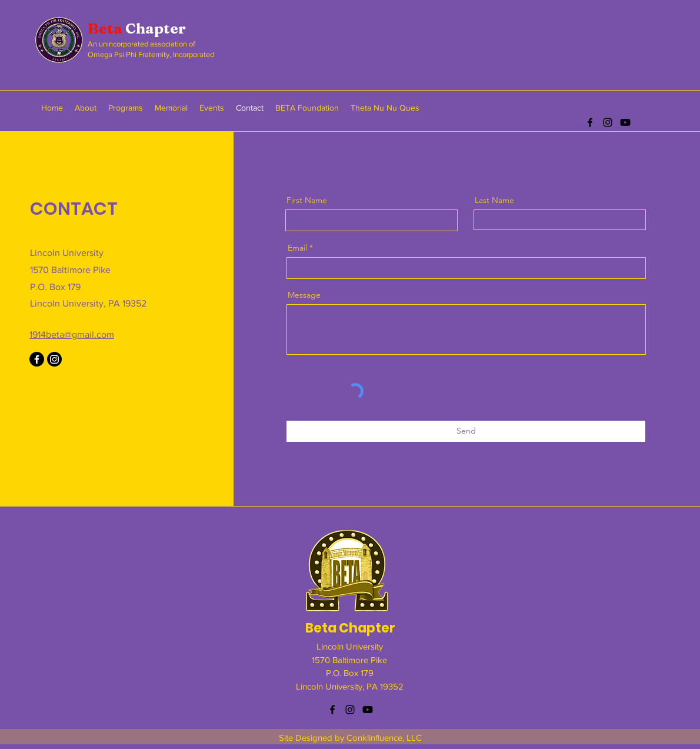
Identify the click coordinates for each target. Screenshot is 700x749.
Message (304, 295)
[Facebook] (37, 359)
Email (297, 248)
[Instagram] (54, 359)
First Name (307, 200)
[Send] (466, 431)
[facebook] (590, 122)
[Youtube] (625, 122)
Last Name (494, 200)
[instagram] (608, 122)
